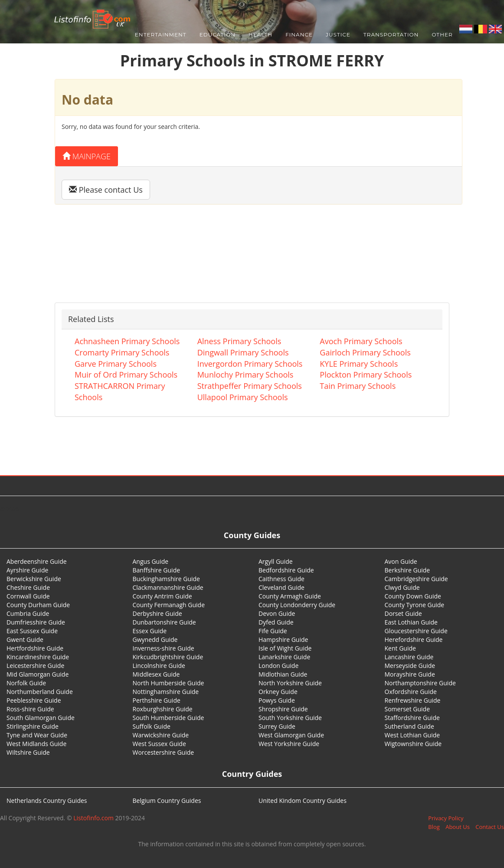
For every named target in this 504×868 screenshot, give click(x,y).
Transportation (391, 35)
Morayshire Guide (410, 674)
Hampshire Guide (283, 639)
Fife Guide (273, 631)
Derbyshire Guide (157, 613)
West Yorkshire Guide (289, 744)
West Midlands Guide (36, 744)
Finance (299, 35)
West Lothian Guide (412, 735)
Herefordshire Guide (414, 639)
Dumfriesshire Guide (36, 622)
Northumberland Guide (40, 692)
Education (218, 35)
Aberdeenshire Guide (37, 561)
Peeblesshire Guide (34, 700)
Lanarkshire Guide (284, 657)
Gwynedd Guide (155, 639)
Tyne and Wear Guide (37, 735)
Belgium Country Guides (167, 801)
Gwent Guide (25, 639)
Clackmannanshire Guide (168, 587)
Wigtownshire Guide (413, 744)
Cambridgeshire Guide (416, 579)
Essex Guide (150, 631)
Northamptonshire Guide (420, 683)
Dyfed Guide (276, 622)
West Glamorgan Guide (291, 735)
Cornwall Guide (28, 596)
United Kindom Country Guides (303, 801)
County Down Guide (413, 596)
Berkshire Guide (407, 570)
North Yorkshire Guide (290, 683)
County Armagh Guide (290, 596)
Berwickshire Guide (34, 579)
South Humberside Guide (169, 718)
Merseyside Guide (410, 666)
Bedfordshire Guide (286, 570)
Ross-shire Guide (30, 709)
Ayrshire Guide (27, 570)
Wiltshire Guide (28, 752)
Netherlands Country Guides (47, 801)
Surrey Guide (277, 726)
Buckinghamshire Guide (166, 579)
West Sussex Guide (159, 744)
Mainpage (87, 156)
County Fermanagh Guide (169, 605)
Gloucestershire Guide (416, 631)
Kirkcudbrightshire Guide (168, 657)
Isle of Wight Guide (285, 648)
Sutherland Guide (409, 726)
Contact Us (490, 827)
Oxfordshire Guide (411, 692)
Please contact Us (106, 190)
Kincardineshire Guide (38, 657)
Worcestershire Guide (164, 752)
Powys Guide (277, 700)
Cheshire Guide (28, 587)
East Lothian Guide (411, 622)
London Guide (278, 666)
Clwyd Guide (402, 587)
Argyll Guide (276, 561)
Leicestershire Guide (35, 666)
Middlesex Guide (156, 674)
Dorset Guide (403, 613)
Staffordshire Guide (412, 718)
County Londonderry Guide (297, 605)
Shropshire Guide (283, 709)
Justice (338, 35)
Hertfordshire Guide (35, 648)
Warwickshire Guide (161, 735)
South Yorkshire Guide (290, 718)
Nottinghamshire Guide (166, 692)
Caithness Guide (281, 579)
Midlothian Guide (283, 674)
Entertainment (161, 35)
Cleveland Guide (281, 587)
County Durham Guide (38, 605)
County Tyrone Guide (415, 605)
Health (260, 35)
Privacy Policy (446, 818)
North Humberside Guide (169, 683)
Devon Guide (277, 613)
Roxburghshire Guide (163, 709)
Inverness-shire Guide (164, 648)
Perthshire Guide (157, 700)
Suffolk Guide (152, 726)
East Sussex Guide (32, 631)
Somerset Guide (407, 709)
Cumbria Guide (28, 613)
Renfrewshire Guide (413, 700)
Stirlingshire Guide (33, 726)
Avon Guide (401, 561)
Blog (434, 827)
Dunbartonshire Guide (164, 622)
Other (442, 35)
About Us (458, 827)
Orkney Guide (278, 692)
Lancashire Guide (409, 657)
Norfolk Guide (26, 683)
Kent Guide (400, 648)
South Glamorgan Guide (41, 718)
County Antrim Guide (162, 596)
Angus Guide (151, 561)
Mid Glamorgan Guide (38, 674)
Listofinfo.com (93, 818)
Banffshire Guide (157, 570)
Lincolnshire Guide (159, 666)
